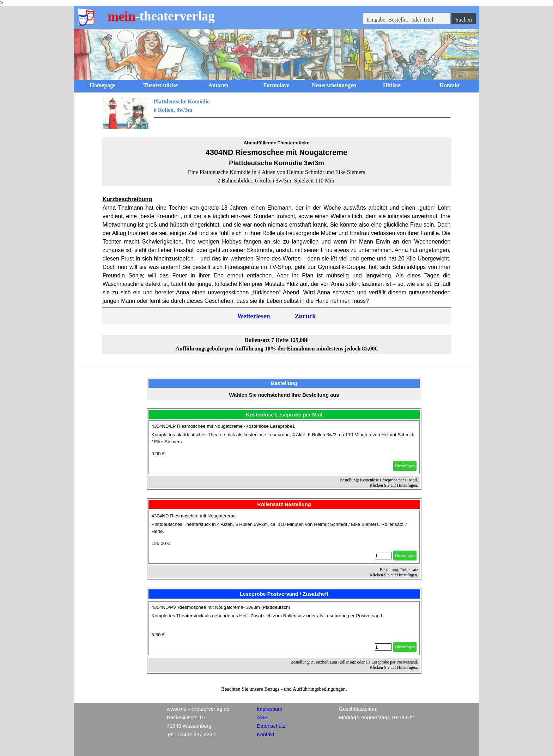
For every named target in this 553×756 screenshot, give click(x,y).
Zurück (305, 316)
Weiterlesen (253, 316)
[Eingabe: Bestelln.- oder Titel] (407, 20)
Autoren (218, 85)
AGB (262, 718)
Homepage (103, 85)
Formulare (276, 85)
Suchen (464, 20)
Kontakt (450, 85)
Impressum (269, 709)
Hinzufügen (405, 466)
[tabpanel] (277, 113)
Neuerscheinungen (334, 85)
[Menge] (383, 556)
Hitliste (392, 85)
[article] (284, 447)
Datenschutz (271, 726)
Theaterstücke (160, 85)
